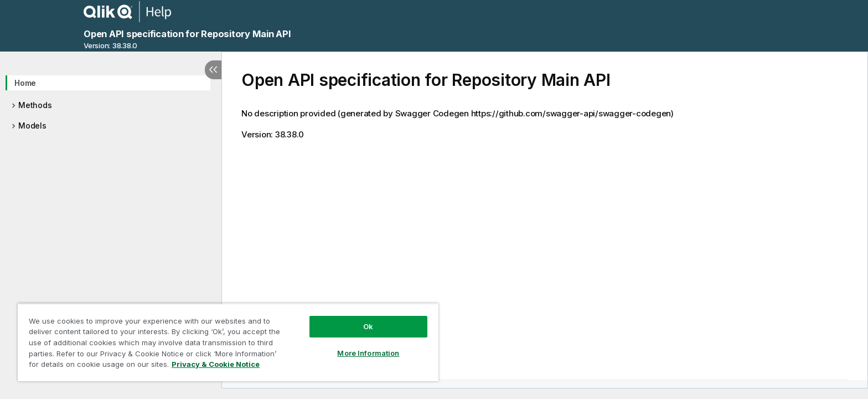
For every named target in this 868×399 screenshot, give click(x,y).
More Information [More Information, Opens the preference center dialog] (368, 353)
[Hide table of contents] (213, 70)
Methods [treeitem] (35, 105)
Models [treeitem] (32, 126)
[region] (228, 342)
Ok (368, 326)
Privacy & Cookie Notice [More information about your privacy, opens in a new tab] (216, 364)
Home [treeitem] (25, 83)
